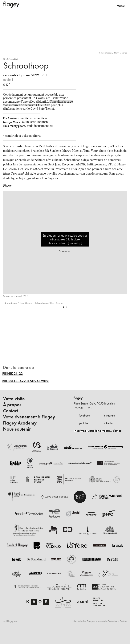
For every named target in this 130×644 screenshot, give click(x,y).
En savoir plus (65, 251)
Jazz (15, 59)
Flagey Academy (20, 423)
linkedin (108, 423)
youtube (83, 423)
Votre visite (14, 399)
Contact (10, 411)
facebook (84, 415)
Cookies (123, 621)
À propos (12, 405)
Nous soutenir (17, 429)
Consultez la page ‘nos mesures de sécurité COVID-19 (38, 103)
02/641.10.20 (83, 408)
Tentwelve (113, 621)
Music (7, 59)
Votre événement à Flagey (29, 417)
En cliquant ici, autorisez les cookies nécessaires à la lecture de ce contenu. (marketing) (65, 239)
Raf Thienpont (89, 621)
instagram (109, 415)
